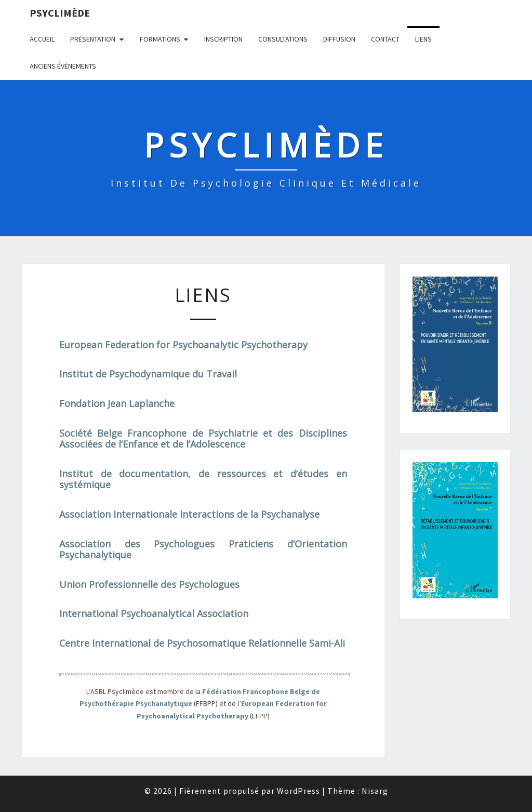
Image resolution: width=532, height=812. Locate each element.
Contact (385, 39)
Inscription (223, 39)
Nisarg (375, 791)
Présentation (93, 39)
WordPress (298, 791)
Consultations (283, 39)
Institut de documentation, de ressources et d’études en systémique (203, 479)
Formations (160, 39)
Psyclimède (60, 13)
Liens (423, 39)
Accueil (42, 39)
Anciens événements (63, 66)
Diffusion (339, 39)
